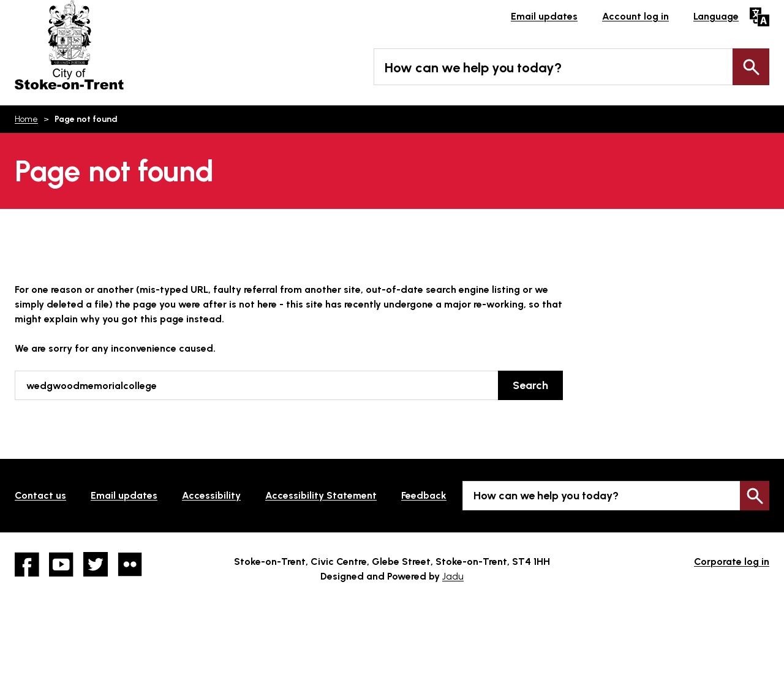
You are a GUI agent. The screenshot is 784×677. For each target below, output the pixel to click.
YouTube (61, 564)
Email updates (544, 16)
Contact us (40, 495)
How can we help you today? (473, 68)
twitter (96, 564)
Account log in (635, 16)
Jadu (453, 576)
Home (26, 119)
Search (751, 67)
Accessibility (211, 495)
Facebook (27, 564)
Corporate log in (732, 562)
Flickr (130, 564)
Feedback (424, 495)
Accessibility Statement (321, 495)
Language (716, 16)
